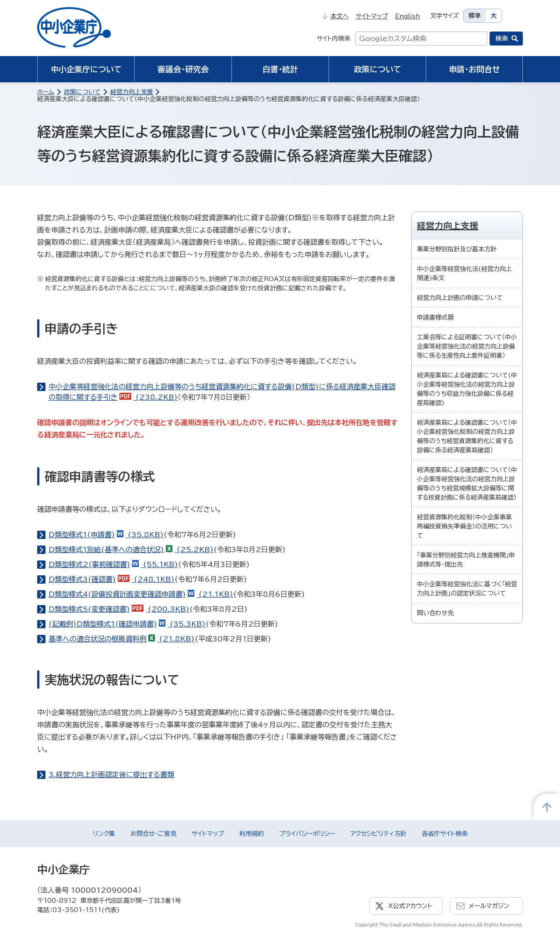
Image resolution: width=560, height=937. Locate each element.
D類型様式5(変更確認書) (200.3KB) (119, 609)
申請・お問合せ (474, 69)
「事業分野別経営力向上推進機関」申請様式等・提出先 (466, 560)
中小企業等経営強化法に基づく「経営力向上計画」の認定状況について (467, 589)
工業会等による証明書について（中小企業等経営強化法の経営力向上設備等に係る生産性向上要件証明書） (467, 346)
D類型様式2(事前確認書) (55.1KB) (114, 564)
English (408, 16)
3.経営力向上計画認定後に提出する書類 (111, 775)
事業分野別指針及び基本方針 (457, 249)
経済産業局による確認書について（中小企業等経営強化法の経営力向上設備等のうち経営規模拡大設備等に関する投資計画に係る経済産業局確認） (467, 484)
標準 (475, 16)
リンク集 (104, 834)
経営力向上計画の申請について (460, 298)
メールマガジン (489, 906)
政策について (378, 69)
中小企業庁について (86, 69)
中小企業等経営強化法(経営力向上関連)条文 (464, 273)
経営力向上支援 (132, 92)
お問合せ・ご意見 (153, 834)
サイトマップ (372, 16)
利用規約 (252, 834)
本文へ (335, 16)
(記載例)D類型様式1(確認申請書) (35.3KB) (127, 624)
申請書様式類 (435, 317)
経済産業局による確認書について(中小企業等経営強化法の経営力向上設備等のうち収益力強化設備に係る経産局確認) (467, 389)
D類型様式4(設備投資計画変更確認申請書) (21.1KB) (141, 594)
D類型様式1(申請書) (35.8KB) (106, 535)
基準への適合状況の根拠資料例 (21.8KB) (122, 639)
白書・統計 (280, 69)
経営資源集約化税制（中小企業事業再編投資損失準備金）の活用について (464, 526)
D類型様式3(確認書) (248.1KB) (112, 579)
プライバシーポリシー (307, 834)
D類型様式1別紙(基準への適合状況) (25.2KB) (131, 550)
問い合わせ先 (435, 613)
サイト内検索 (334, 39)
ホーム (46, 92)
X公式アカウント (410, 906)
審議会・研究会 (183, 69)
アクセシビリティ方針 (378, 834)
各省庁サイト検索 (445, 834)
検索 (502, 39)
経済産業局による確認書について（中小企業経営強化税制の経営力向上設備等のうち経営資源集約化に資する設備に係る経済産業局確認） (467, 436)
